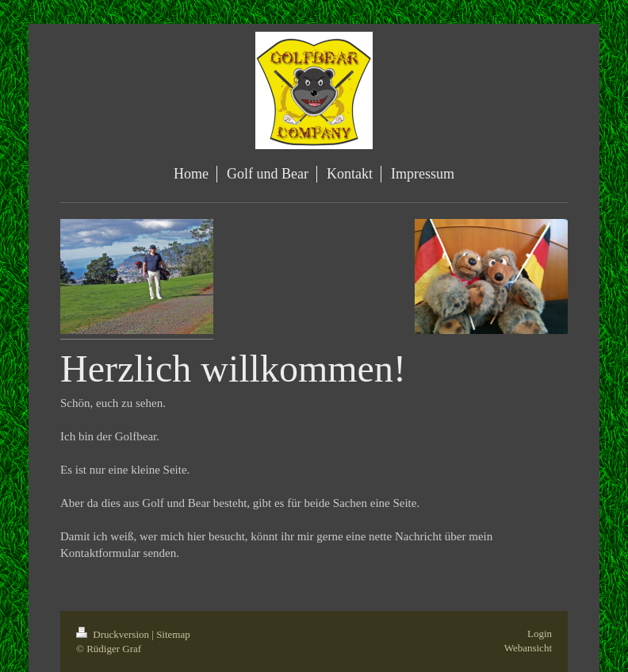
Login (540, 634)
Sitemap (173, 634)
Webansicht (528, 648)
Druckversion (114, 634)
